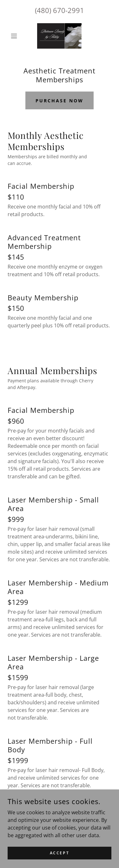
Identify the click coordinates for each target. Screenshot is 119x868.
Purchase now (60, 101)
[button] (15, 36)
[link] (59, 36)
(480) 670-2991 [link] (60, 10)
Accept (60, 857)
